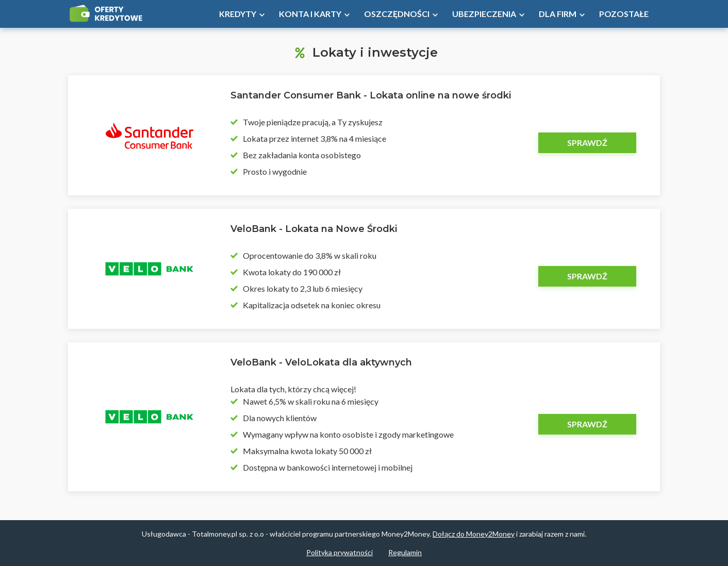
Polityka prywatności (340, 552)
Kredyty (238, 14)
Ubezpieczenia (484, 14)
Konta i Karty (310, 14)
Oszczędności (397, 14)
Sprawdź (587, 143)
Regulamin (405, 552)
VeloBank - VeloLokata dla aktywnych (321, 362)
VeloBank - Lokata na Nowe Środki (314, 229)
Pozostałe (624, 14)
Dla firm (558, 14)
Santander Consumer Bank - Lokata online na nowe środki (371, 95)
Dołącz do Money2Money (474, 534)
